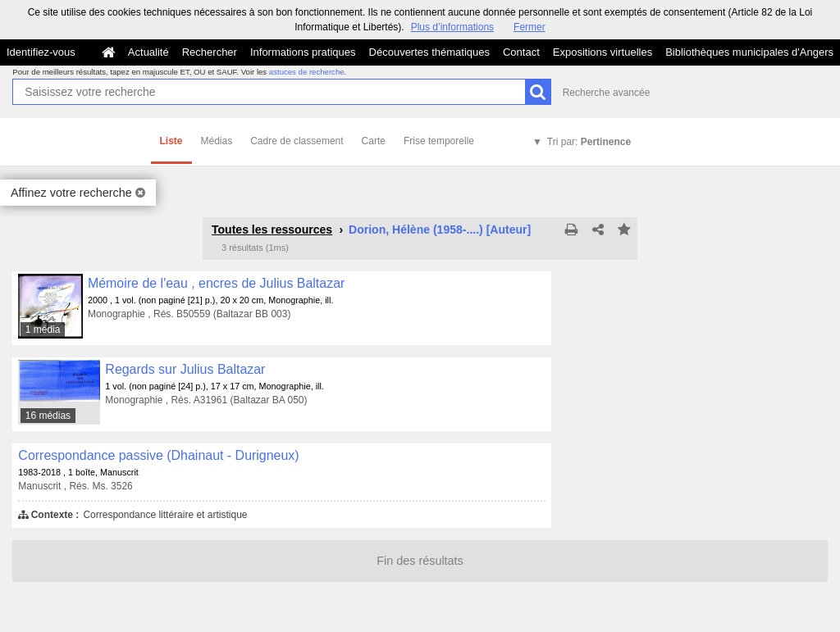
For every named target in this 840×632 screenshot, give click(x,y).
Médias (217, 141)
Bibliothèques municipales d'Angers (749, 52)
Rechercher (210, 52)
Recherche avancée (607, 93)
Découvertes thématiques (429, 52)
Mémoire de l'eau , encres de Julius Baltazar (216, 283)
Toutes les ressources (272, 230)
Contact (521, 52)
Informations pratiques (303, 52)
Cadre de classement (297, 141)
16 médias (48, 416)
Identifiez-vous (41, 52)
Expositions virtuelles (603, 52)
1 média (43, 330)
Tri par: (589, 142)
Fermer (530, 27)
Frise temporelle (439, 141)
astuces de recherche (307, 72)
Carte (374, 141)
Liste (171, 141)
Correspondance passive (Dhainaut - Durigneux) (158, 455)
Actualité (148, 52)
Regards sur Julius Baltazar (185, 369)
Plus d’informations (452, 27)
